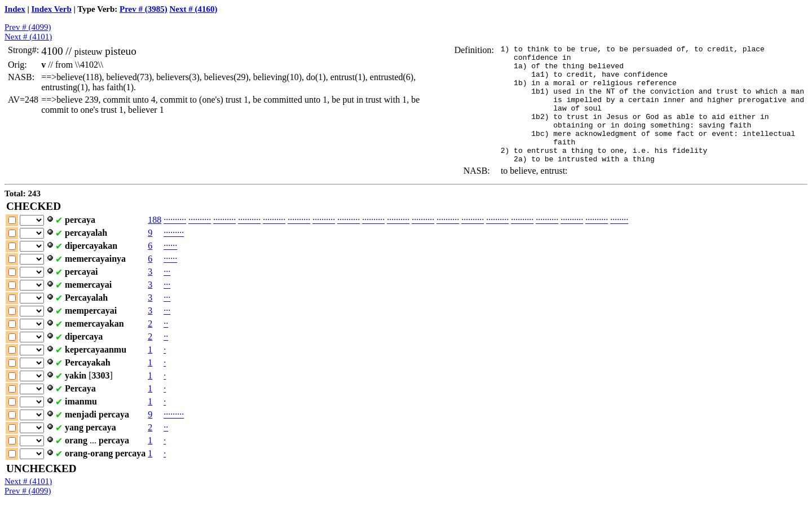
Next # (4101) (28, 37)
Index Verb (52, 9)
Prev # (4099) (28, 27)
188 (155, 243)
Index (15, 9)
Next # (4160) (194, 9)
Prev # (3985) (144, 9)
